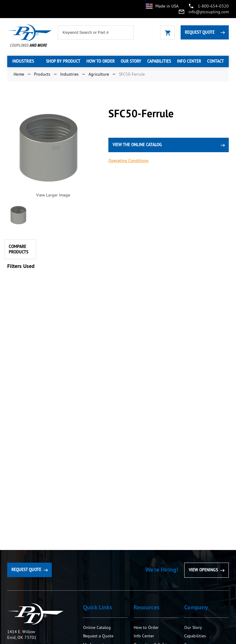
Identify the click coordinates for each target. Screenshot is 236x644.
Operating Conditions (128, 161)
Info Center (144, 636)
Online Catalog (97, 627)
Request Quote (200, 32)
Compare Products (19, 249)
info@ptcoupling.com (209, 12)
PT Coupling (35, 614)
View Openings (203, 570)
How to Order (147, 627)
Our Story (193, 627)
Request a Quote (98, 636)
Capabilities (195, 636)
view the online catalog (137, 145)
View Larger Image (53, 195)
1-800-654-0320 (213, 6)
